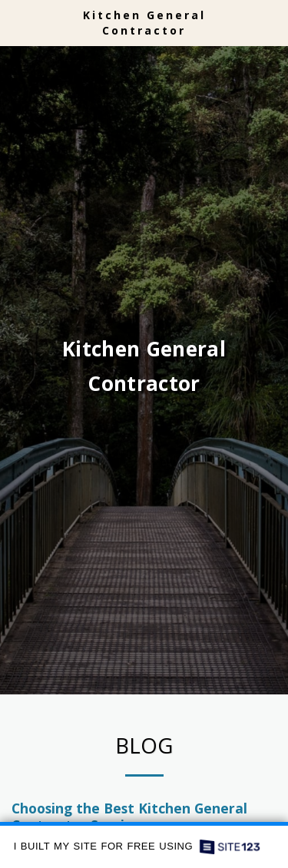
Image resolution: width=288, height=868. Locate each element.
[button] (17, 22)
